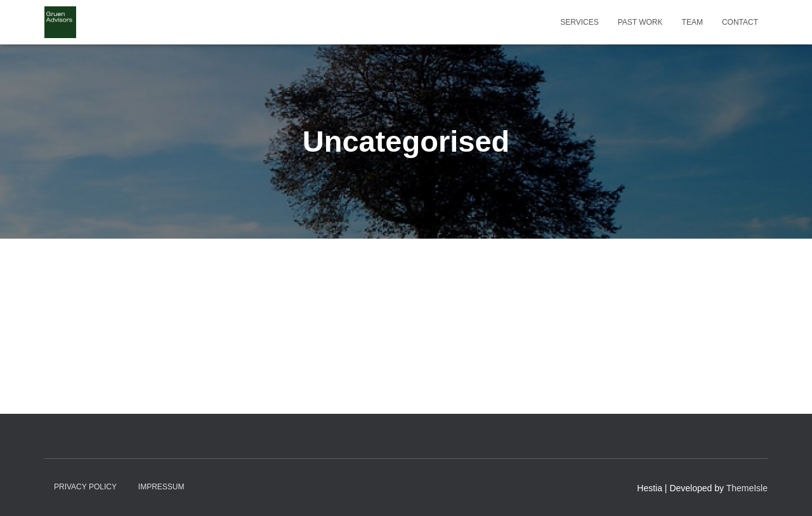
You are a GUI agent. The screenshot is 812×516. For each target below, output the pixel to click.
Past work (640, 22)
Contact (740, 22)
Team (692, 22)
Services (579, 22)
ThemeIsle (747, 488)
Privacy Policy (85, 487)
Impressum (161, 487)
